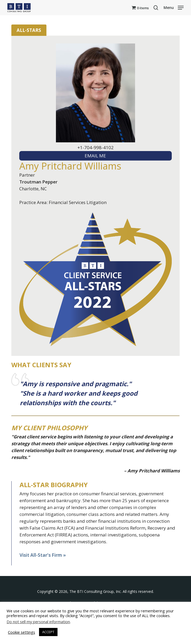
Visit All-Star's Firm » (43, 555)
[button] (174, 7)
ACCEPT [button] (48, 632)
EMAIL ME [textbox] (95, 156)
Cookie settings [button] (22, 632)
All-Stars (29, 30)
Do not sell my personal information (38, 622)
